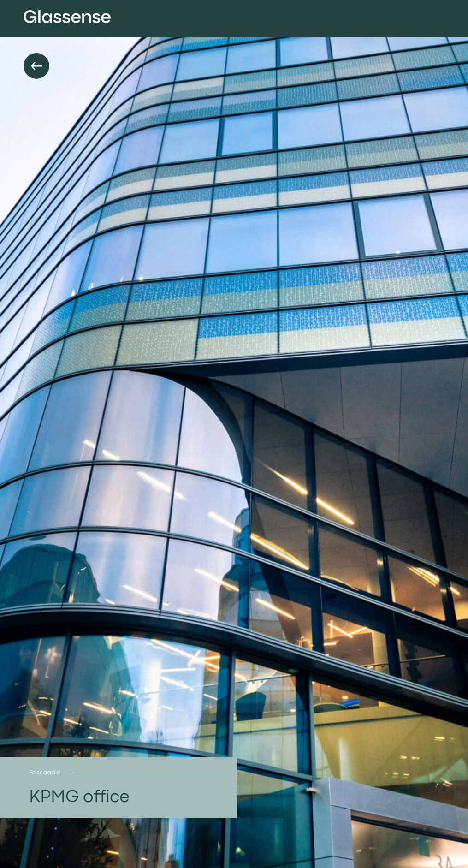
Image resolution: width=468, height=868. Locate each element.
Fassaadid (45, 773)
